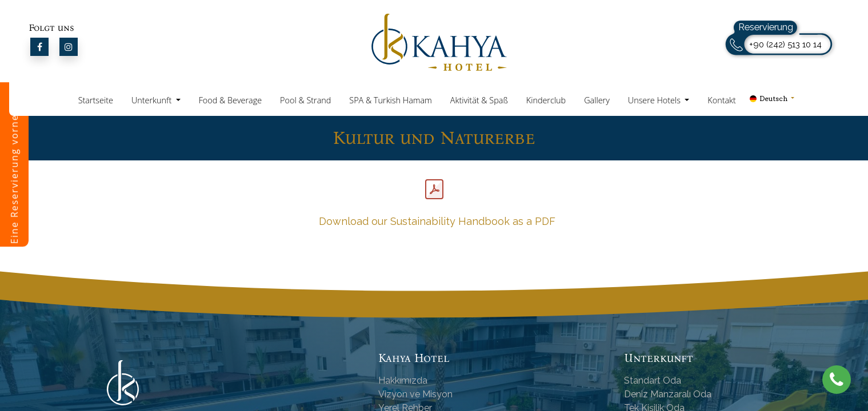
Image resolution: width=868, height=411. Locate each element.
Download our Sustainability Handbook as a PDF (436, 221)
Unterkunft (153, 100)
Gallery (597, 100)
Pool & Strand (305, 100)
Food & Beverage (230, 100)
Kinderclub (546, 100)
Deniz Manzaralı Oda (668, 394)
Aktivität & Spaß (479, 100)
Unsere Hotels (655, 100)
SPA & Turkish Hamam (390, 100)
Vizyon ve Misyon (415, 394)
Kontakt (722, 100)
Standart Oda (653, 380)
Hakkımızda (403, 380)
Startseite (96, 100)
